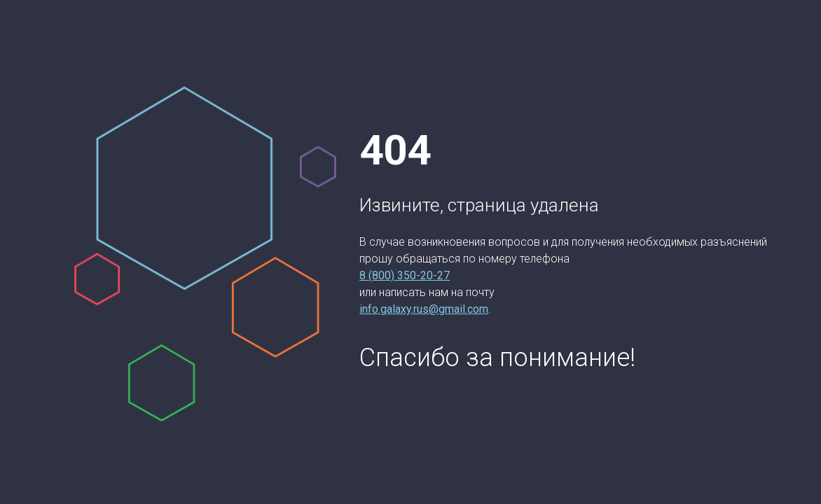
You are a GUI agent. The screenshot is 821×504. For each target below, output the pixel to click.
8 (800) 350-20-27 (405, 275)
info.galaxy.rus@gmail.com (424, 309)
